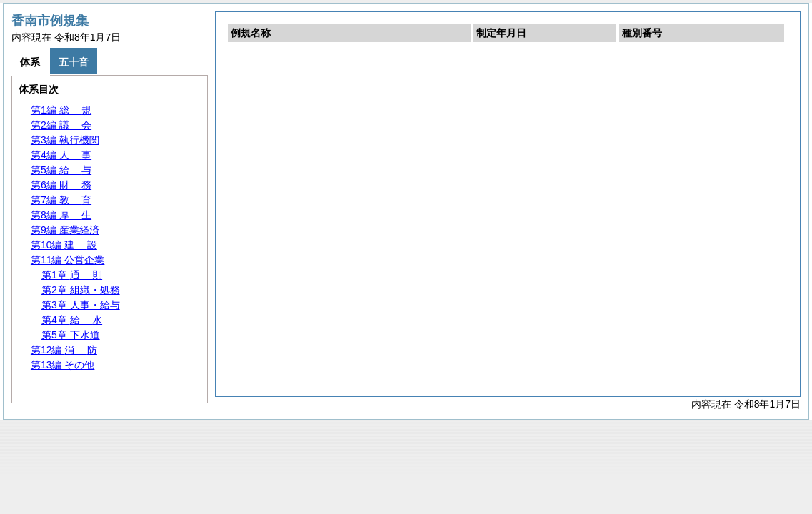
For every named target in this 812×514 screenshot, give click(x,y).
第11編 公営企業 (67, 260)
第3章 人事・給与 (81, 305)
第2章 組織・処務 (81, 290)
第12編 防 (64, 350)
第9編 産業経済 (65, 230)
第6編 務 (61, 185)
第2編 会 (61, 125)
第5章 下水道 (71, 335)
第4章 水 (72, 320)
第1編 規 (61, 110)
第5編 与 (61, 170)
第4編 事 (61, 155)
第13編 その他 (62, 365)
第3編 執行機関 (65, 140)
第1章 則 (72, 275)
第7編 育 (61, 200)
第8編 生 (61, 215)
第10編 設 (64, 245)
